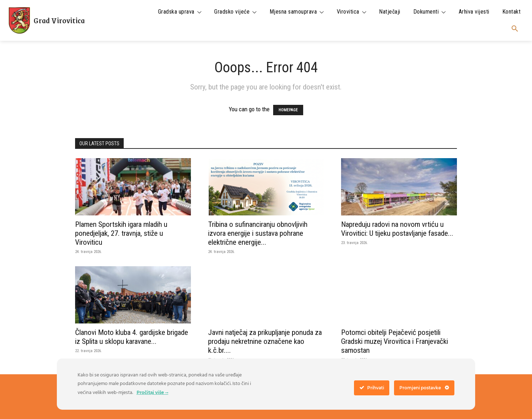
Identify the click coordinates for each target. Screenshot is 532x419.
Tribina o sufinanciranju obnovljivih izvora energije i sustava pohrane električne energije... (258, 233)
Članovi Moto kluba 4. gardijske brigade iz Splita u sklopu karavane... (132, 337)
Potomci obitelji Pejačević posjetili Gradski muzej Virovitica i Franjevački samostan (395, 341)
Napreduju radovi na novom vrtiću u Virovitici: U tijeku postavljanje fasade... (397, 229)
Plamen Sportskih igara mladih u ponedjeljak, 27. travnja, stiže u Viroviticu (121, 233)
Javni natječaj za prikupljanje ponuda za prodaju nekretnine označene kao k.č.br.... (265, 341)
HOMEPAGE (288, 110)
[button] (515, 29)
